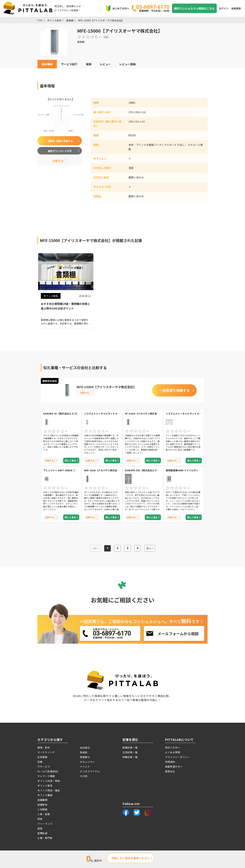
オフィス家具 (54, 20)
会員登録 (236, 8)
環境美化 (85, 757)
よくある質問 (173, 752)
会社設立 (85, 747)
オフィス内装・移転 (49, 781)
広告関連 (42, 757)
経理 (40, 828)
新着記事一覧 (130, 747)
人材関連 (42, 809)
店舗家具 (42, 805)
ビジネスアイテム (90, 771)
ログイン (224, 8)
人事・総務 (44, 814)
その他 (84, 776)
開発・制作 (44, 747)
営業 (40, 762)
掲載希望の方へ (174, 767)
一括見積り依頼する (174, 390)
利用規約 (170, 762)
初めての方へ (173, 747)
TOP (40, 20)
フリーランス (45, 824)
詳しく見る (70, 461)
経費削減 (42, 833)
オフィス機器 (45, 795)
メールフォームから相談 (178, 633)
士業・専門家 (45, 838)
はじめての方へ (121, 8)
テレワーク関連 (46, 776)
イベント (85, 767)
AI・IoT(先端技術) (48, 771)
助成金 (84, 752)
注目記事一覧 (130, 752)
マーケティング (46, 752)
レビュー (105, 64)
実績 (89, 64)
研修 (40, 819)
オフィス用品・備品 (49, 790)
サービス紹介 (69, 64)
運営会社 (170, 771)
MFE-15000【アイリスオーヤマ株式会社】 (101, 20)
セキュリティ (87, 762)
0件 (106, 37)
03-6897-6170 (153, 8)
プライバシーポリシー (178, 757)
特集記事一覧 (130, 757)
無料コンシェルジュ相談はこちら (194, 8)
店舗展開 (42, 800)
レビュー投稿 (127, 64)
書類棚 (70, 20)
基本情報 (47, 64)
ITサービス (44, 767)
